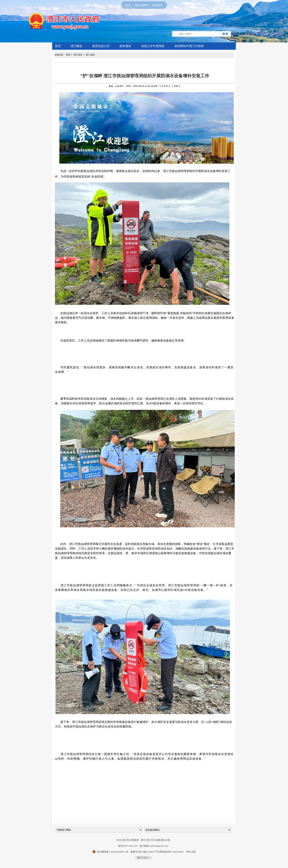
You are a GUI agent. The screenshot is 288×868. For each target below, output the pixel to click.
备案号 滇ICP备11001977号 (144, 852)
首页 (128, 5)
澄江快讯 (78, 55)
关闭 (176, 86)
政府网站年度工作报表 (189, 46)
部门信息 (90, 55)
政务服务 (125, 46)
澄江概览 (76, 46)
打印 (166, 86)
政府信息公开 (101, 46)
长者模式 (157, 5)
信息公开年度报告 (153, 46)
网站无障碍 (141, 5)
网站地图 (191, 852)
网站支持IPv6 (143, 858)
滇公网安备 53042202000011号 (113, 852)
